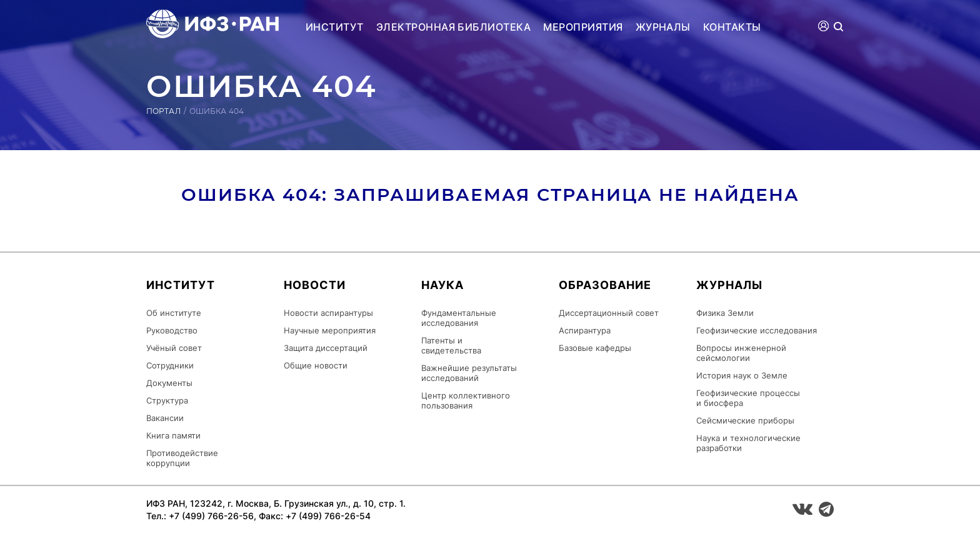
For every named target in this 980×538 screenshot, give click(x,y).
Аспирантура (585, 330)
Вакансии (165, 418)
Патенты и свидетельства (451, 345)
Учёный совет (174, 348)
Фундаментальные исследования (459, 318)
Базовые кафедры (595, 348)
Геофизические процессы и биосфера (748, 398)
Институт (335, 27)
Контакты (732, 27)
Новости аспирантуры (328, 313)
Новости (315, 285)
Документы (169, 383)
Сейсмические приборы (745, 420)
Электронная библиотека (454, 27)
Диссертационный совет (609, 313)
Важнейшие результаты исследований (469, 373)
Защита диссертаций (326, 348)
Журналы (663, 27)
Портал (163, 111)
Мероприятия (583, 27)
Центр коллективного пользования (466, 400)
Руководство (172, 330)
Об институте (174, 313)
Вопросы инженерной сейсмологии (741, 353)
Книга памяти (173, 435)
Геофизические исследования (757, 330)
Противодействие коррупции (182, 458)
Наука (442, 285)
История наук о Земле (742, 375)
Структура (167, 400)
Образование (605, 285)
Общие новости (316, 365)
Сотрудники (170, 365)
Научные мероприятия (330, 330)
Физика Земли (725, 313)
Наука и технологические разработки (748, 443)
